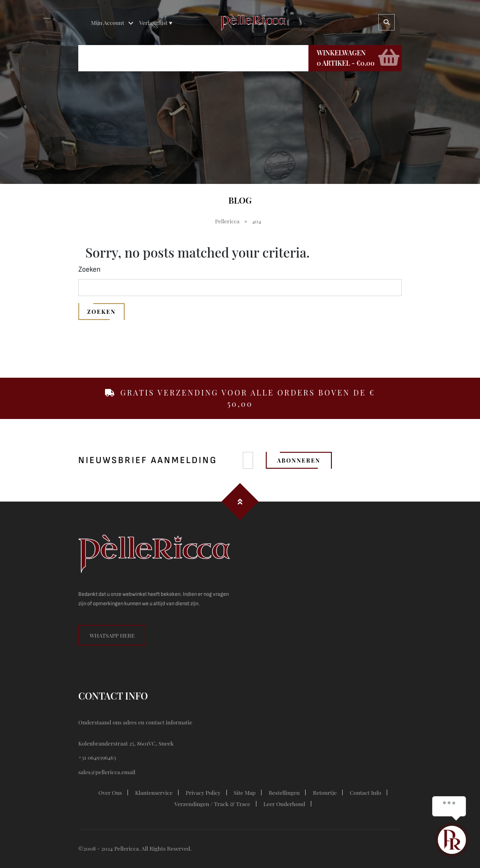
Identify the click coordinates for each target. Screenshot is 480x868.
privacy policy (203, 792)
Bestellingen (284, 792)
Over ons (110, 792)
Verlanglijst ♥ (156, 23)
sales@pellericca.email (107, 772)
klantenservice (154, 792)
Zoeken (89, 270)
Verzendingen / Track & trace (212, 804)
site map (245, 792)
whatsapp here (112, 635)
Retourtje (325, 792)
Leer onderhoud (284, 804)
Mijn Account (108, 23)
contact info (365, 792)
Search (387, 22)
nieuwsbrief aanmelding (148, 460)
